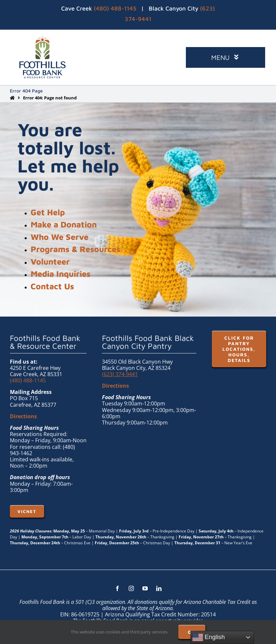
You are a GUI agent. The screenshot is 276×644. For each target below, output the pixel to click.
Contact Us (52, 286)
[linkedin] (159, 588)
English (209, 637)
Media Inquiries (61, 274)
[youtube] (145, 588)
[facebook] (117, 588)
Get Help (48, 212)
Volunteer (50, 261)
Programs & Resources (75, 249)
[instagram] (131, 588)
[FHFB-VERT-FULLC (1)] (42, 39)
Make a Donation (64, 224)
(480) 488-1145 (115, 8)
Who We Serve (60, 237)
